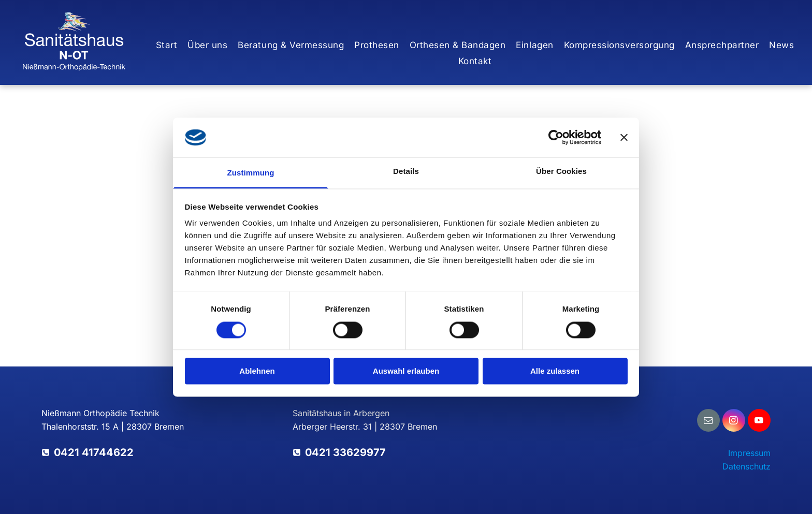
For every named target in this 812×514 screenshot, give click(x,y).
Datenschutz (746, 466)
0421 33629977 (345, 452)
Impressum (749, 453)
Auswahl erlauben (406, 371)
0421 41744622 (94, 452)
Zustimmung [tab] (251, 173)
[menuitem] (167, 45)
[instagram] (734, 422)
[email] (708, 422)
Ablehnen (257, 371)
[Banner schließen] (624, 137)
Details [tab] (406, 172)
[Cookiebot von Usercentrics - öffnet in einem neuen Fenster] (556, 137)
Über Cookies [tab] (561, 172)
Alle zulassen (555, 371)
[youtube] (759, 422)
